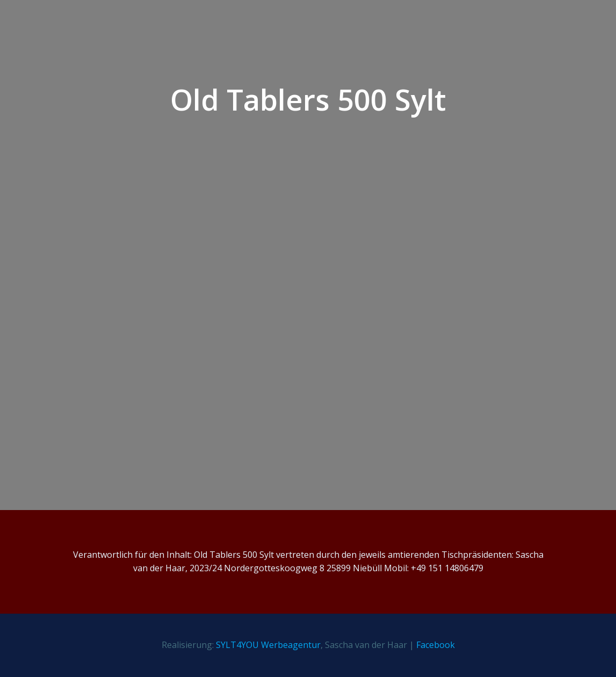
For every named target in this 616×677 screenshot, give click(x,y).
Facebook (436, 645)
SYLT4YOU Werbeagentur (268, 645)
